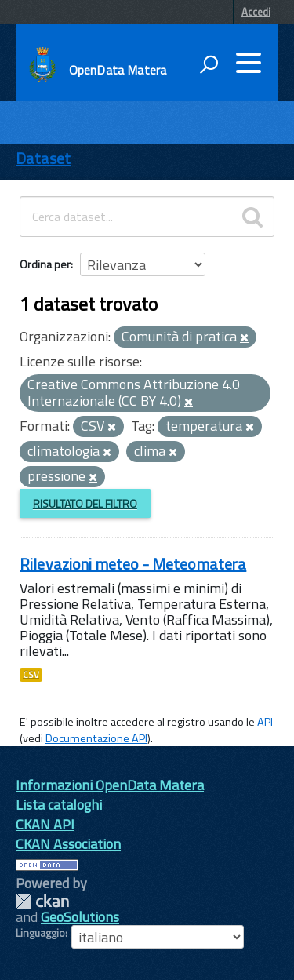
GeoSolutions (80, 917)
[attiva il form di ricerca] (209, 64)
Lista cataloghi (59, 805)
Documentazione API (96, 738)
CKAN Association (68, 844)
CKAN (42, 901)
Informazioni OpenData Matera (110, 785)
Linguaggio (40, 933)
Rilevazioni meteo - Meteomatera (133, 564)
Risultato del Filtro (85, 503)
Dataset (43, 158)
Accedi (256, 12)
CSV (31, 675)
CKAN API (45, 824)
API (265, 722)
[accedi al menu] (249, 63)
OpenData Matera (118, 70)
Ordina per (45, 264)
